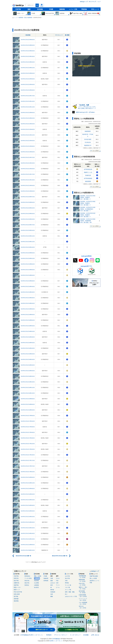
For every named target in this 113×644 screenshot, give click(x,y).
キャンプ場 (68, 590)
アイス (58, 585)
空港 (66, 581)
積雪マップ (17, 590)
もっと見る (96, 151)
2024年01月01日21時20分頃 (28, 169)
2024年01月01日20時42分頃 (28, 208)
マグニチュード (59, 35)
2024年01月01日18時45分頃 (28, 343)
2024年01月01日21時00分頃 (28, 191)
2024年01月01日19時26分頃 (28, 303)
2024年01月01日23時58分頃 (28, 40)
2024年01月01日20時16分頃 (28, 247)
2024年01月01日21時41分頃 (28, 135)
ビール (58, 587)
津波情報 (36, 581)
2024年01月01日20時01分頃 (28, 258)
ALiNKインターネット (36, 635)
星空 (52, 585)
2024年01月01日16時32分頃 (28, 517)
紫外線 (52, 590)
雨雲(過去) (27, 576)
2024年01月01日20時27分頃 (28, 225)
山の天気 (67, 576)
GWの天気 (84, 584)
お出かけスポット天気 (71, 596)
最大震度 (67, 35)
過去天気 (27, 583)
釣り (66, 594)
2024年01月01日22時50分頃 (28, 73)
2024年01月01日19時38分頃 (28, 281)
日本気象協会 (25, 635)
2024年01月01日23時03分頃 (28, 62)
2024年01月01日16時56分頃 (28, 477)
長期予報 (16, 585)
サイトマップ (92, 2)
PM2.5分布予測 (18, 592)
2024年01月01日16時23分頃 (28, 528)
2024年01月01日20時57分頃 (28, 197)
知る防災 (36, 587)
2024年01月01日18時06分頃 (28, 404)
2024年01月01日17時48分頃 (28, 427)
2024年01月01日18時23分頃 (28, 382)
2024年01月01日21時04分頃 (28, 185)
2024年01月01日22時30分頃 (28, 84)
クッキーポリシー (75, 635)
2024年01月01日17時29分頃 (28, 438)
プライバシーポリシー (61, 635)
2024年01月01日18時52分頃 (28, 331)
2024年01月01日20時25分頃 (28, 230)
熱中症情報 (84, 592)
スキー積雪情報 (84, 603)
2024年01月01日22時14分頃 (28, 101)
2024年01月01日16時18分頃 (28, 533)
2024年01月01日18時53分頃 (28, 326)
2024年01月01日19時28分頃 (28, 298)
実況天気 (27, 581)
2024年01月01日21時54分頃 (28, 124)
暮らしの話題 (93, 578)
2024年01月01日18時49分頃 (28, 337)
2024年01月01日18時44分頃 (28, 348)
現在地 (42, 6)
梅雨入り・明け (84, 588)
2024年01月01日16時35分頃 (28, 511)
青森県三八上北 (88, 172)
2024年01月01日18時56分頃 (28, 320)
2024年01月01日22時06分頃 (28, 113)
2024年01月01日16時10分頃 (28, 539)
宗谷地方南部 (88, 139)
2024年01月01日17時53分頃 (28, 421)
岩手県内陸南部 (88, 178)
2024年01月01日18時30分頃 (28, 365)
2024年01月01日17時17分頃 (28, 460)
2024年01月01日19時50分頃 (28, 270)
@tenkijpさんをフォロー (39, 562)
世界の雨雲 (17, 594)
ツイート (28, 562)
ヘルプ (99, 2)
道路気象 (16, 599)
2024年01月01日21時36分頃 (28, 152)
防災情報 (40, 9)
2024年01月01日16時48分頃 (28, 489)
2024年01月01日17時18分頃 (28, 455)
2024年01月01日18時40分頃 (28, 354)
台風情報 (36, 585)
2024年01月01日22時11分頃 (28, 107)
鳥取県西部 (88, 181)
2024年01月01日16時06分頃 (28, 545)
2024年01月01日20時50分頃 (28, 202)
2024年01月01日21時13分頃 (28, 180)
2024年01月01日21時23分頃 (28, 163)
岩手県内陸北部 (88, 169)
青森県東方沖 (88, 145)
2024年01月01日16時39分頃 (28, 505)
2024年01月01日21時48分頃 (28, 129)
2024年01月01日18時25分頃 (28, 376)
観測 (29, 9)
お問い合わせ (95, 635)
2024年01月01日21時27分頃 (28, 157)
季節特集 (84, 9)
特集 (91, 583)
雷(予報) (16, 596)
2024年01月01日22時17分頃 (28, 96)
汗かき (58, 578)
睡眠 (52, 596)
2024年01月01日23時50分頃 (28, 45)
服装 (52, 581)
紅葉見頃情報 (84, 596)
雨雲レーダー (17, 587)
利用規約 (49, 635)
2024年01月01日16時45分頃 (28, 494)
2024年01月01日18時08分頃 (28, 399)
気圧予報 (16, 581)
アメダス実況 (28, 578)
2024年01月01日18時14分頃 (28, 393)
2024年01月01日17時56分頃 (28, 416)
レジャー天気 (73, 9)
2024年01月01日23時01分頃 (28, 68)
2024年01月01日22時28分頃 (28, 90)
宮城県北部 (88, 175)
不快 (57, 581)
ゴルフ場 (67, 587)
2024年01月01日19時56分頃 (28, 264)
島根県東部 (88, 131)
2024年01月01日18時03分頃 (28, 410)
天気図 (51, 9)
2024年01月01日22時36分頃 (28, 79)
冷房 (57, 583)
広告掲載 (86, 635)
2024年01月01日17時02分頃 (28, 472)
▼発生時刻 (28, 35)
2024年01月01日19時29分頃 (28, 292)
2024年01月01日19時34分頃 (28, 286)
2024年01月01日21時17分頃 (28, 174)
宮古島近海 (88, 142)
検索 (37, 5)
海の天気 (67, 578)
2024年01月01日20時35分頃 (28, 214)
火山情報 (36, 583)
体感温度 (53, 592)
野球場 (67, 583)
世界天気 (16, 578)
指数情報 (62, 9)
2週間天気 (16, 583)
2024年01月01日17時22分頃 (28, 444)
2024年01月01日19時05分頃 (28, 309)
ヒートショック (84, 599)
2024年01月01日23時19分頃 (28, 56)
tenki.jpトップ (84, 2)
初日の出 (84, 607)
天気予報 (18, 9)
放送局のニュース (94, 581)
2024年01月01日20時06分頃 (28, 253)
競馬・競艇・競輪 (70, 592)
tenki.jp (18, 6)
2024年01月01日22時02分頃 (28, 118)
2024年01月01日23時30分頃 (28, 51)
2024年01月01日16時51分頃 (28, 483)
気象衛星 (46, 578)
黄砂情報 (16, 601)
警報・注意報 (38, 576)
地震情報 (37, 578)
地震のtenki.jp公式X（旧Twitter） (86, 112)
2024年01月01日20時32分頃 (28, 219)
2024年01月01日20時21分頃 (28, 236)
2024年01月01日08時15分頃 (28, 550)
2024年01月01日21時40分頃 (28, 141)
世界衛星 (46, 581)
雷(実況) (27, 585)
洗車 (52, 594)
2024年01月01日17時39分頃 (28, 432)
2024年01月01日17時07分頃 (28, 466)
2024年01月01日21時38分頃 (28, 146)
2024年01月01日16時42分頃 (28, 500)
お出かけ (53, 583)
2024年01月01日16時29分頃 (28, 522)
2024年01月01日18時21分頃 (28, 387)
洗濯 (52, 578)
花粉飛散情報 (84, 577)
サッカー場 (68, 585)
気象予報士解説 (94, 576)
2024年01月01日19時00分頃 (28, 315)
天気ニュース (95, 9)
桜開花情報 (84, 580)
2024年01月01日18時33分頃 (28, 359)
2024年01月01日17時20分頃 (28, 449)
